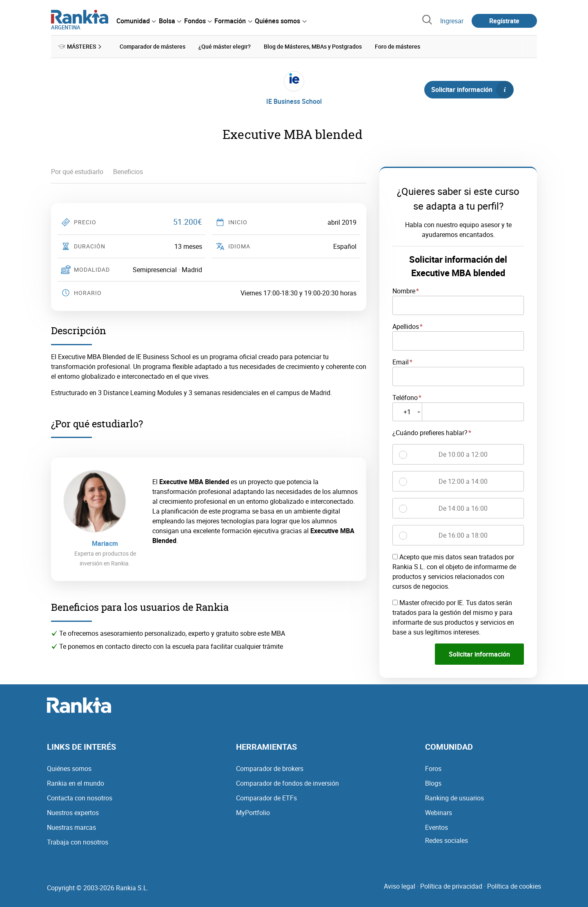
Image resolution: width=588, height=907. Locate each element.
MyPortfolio (253, 812)
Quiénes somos (69, 768)
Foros (433, 768)
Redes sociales (447, 840)
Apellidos (406, 326)
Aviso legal (400, 886)
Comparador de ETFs (266, 798)
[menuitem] (136, 21)
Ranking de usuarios (454, 798)
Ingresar (452, 21)
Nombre (404, 291)
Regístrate (504, 21)
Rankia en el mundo (76, 783)
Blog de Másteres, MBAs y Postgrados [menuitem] (313, 46)
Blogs (433, 783)
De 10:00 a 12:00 (463, 454)
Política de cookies (514, 886)
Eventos (437, 827)
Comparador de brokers (270, 768)
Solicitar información (472, 89)
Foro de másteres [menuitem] (398, 46)
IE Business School (294, 101)
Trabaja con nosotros (78, 842)
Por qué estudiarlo (77, 172)
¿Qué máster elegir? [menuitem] (225, 46)
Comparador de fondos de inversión (287, 783)
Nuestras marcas (71, 827)
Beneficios (128, 172)
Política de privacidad (451, 886)
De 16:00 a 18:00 (463, 535)
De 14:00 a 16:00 (463, 508)
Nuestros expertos (73, 812)
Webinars (439, 812)
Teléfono (405, 397)
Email (401, 362)
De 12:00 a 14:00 (463, 481)
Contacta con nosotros (80, 798)
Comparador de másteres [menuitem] (153, 46)
